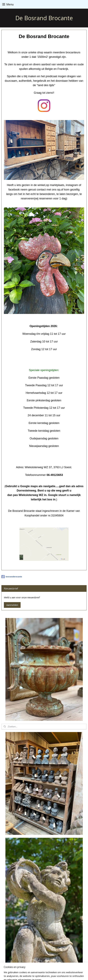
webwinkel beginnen (60, 969)
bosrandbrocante (12, 577)
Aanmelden (12, 605)
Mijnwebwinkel (44, 974)
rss (48, 969)
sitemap (42, 969)
